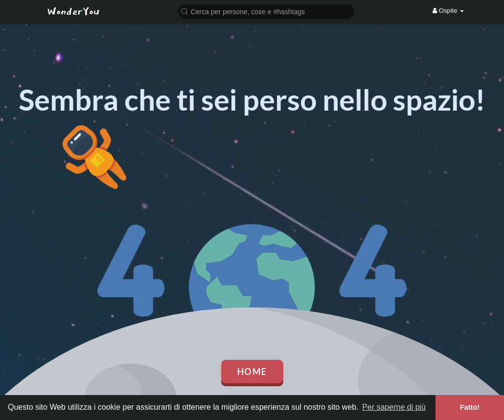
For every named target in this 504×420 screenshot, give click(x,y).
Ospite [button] (448, 11)
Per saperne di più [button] (394, 407)
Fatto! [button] (470, 407)
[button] (266, 11)
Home (252, 372)
